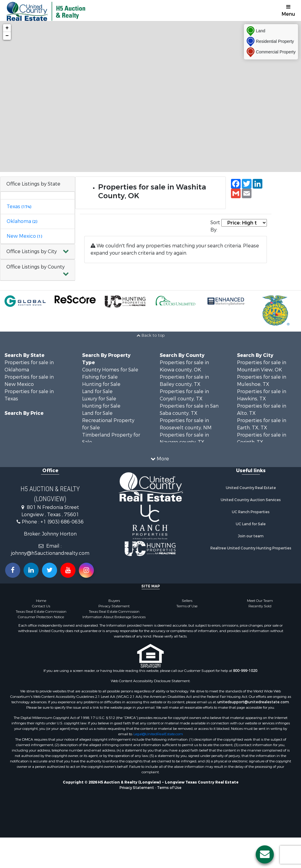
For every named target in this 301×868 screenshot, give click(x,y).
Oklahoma (22, 221)
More (160, 459)
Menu (288, 11)
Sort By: (215, 226)
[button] (38, 252)
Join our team (251, 536)
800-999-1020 (245, 671)
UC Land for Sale (251, 524)
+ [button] (7, 28)
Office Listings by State (33, 184)
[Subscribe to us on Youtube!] (68, 570)
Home (41, 601)
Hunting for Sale (101, 384)
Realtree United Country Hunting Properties (251, 548)
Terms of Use (187, 606)
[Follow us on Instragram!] (86, 570)
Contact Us (41, 606)
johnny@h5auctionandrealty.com (50, 553)
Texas (19, 207)
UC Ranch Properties (251, 512)
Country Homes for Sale (110, 370)
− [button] (7, 36)
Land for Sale (97, 391)
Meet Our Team (260, 601)
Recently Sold (260, 606)
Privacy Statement (114, 606)
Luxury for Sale (99, 399)
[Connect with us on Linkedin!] (31, 570)
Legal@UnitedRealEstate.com (158, 734)
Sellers (187, 601)
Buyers (114, 601)
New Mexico (24, 236)
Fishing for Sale (100, 377)
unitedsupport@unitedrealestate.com (253, 702)
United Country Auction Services (251, 500)
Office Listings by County (35, 267)
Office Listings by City (32, 251)
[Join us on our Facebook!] (13, 570)
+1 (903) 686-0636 (62, 522)
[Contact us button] (265, 854)
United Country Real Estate (251, 488)
